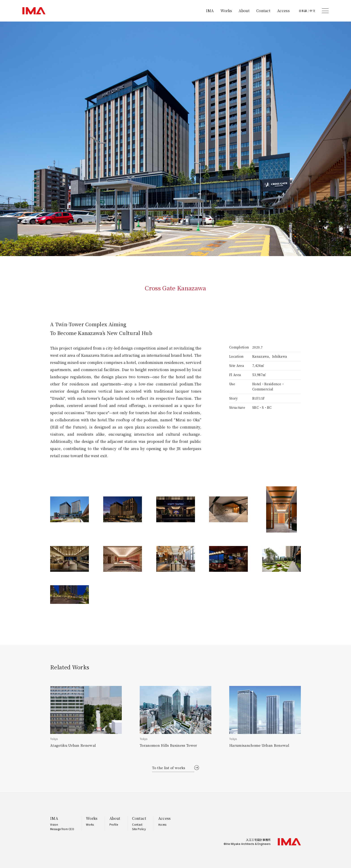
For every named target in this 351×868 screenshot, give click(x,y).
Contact (263, 11)
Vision (54, 824)
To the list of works (169, 768)
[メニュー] (325, 11)
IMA (210, 11)
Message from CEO (62, 829)
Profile (114, 824)
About (244, 11)
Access (283, 11)
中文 (312, 11)
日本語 (303, 11)
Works (226, 11)
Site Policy (139, 829)
